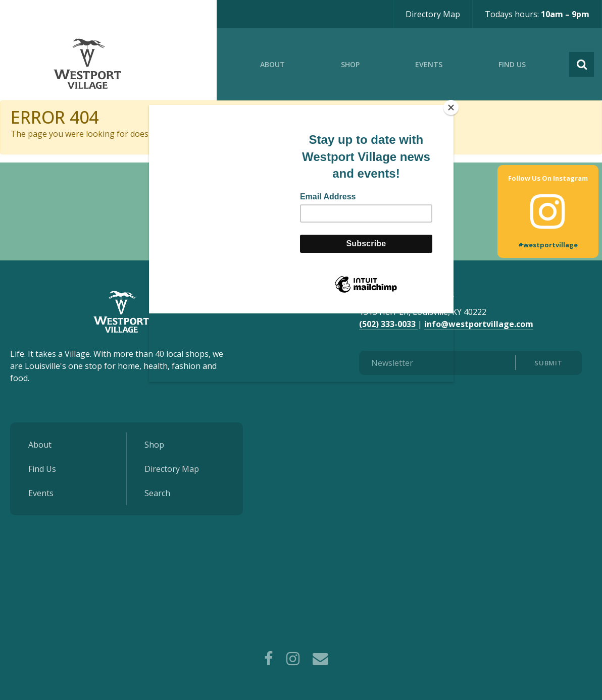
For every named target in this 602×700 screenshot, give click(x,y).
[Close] (451, 107)
